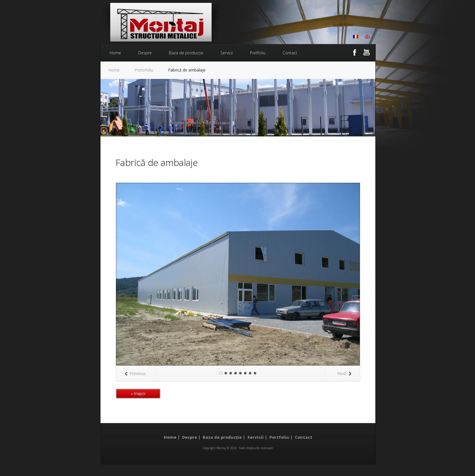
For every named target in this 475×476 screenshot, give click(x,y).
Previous (135, 373)
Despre (145, 53)
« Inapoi (138, 393)
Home (115, 53)
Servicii (227, 53)
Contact (290, 53)
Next (344, 373)
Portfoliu (258, 53)
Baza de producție (186, 53)
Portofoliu (144, 70)
